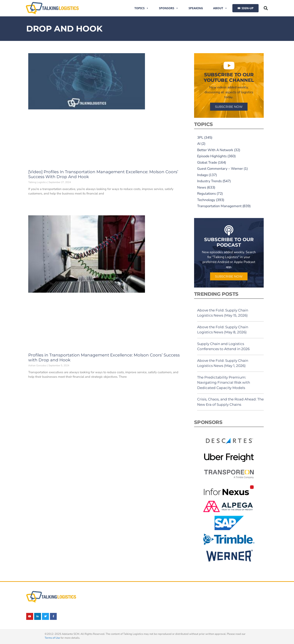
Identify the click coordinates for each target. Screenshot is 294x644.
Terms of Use (52, 638)
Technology (206, 200)
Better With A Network (215, 150)
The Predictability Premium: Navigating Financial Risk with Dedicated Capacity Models (224, 383)
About (220, 8)
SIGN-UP (248, 8)
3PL (200, 138)
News (202, 187)
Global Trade (207, 162)
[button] (266, 8)
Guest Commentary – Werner (220, 169)
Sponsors (169, 8)
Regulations (206, 194)
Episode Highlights (212, 156)
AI (199, 144)
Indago (202, 175)
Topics (142, 8)
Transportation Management (219, 206)
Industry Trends (209, 181)
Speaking (196, 8)
